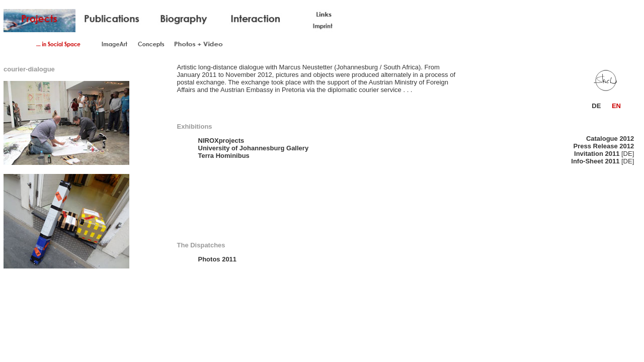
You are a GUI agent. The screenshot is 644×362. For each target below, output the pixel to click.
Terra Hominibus (224, 156)
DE (596, 106)
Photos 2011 (218, 259)
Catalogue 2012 (610, 139)
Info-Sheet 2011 (595, 161)
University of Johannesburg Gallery (254, 148)
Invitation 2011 (597, 154)
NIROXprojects (221, 141)
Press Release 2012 (604, 146)
